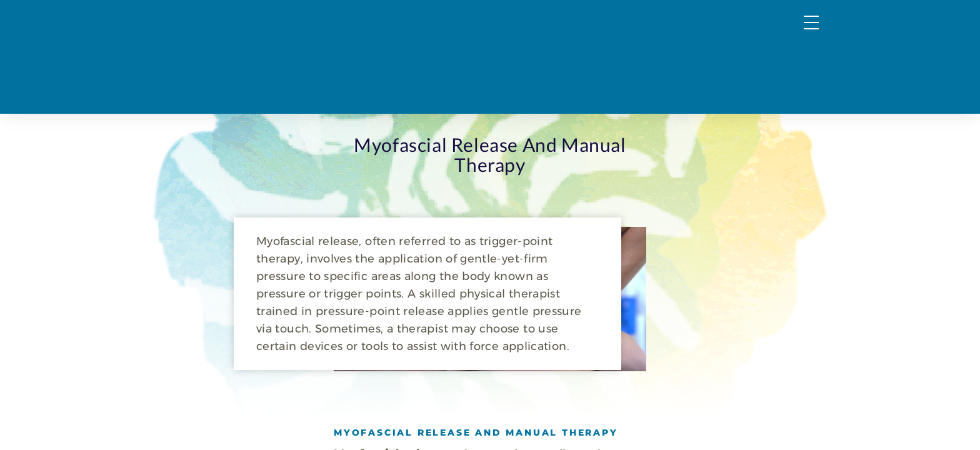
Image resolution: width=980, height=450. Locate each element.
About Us (640, 62)
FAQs (740, 36)
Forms (799, 36)
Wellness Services (550, 62)
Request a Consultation (748, 62)
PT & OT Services (442, 62)
